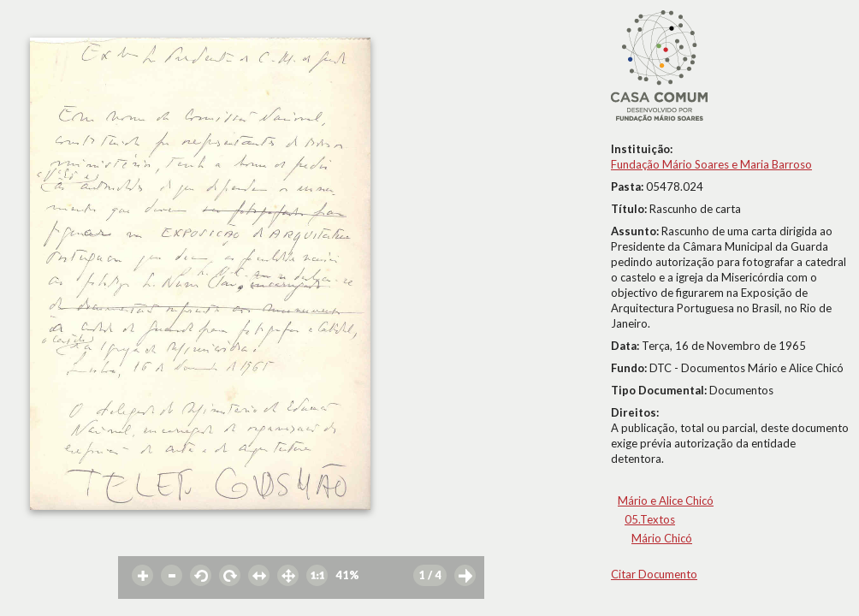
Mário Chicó (662, 538)
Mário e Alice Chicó (666, 500)
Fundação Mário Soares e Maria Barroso (711, 164)
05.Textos (650, 519)
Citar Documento (654, 574)
